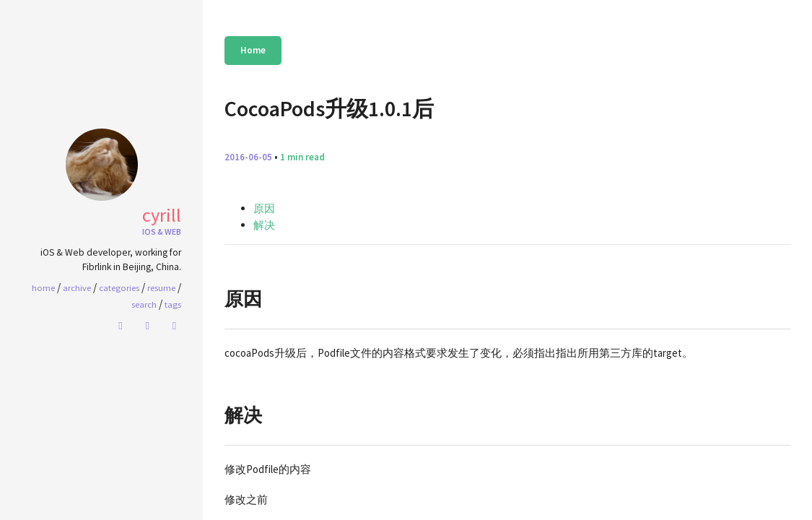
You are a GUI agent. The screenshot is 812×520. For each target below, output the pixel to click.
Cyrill (162, 215)
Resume (161, 287)
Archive (77, 287)
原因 (264, 208)
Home (253, 50)
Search (144, 304)
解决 (264, 225)
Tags (173, 304)
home (43, 287)
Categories (119, 287)
